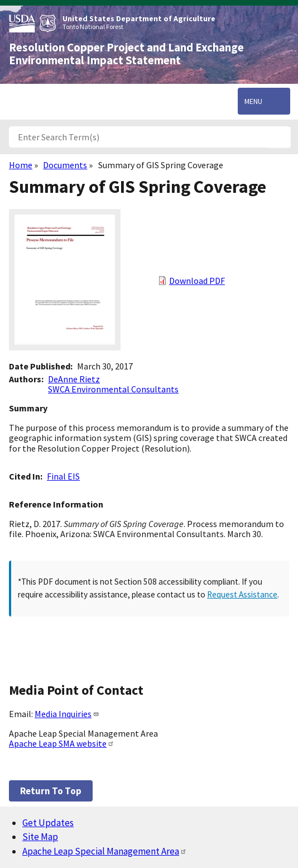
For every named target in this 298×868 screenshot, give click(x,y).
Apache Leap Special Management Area (105, 851)
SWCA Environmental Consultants (113, 389)
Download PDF (197, 281)
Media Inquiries (67, 714)
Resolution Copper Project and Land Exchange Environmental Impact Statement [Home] (126, 54)
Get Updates (48, 823)
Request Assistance (242, 594)
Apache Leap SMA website (62, 743)
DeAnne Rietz (74, 379)
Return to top (51, 791)
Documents (65, 165)
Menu (253, 101)
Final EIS (63, 476)
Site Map (40, 837)
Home (21, 165)
